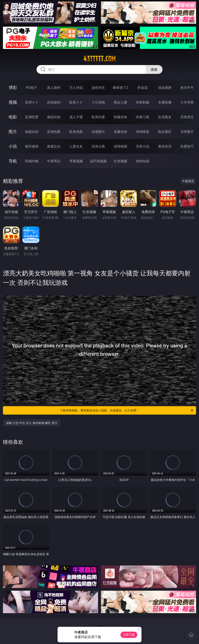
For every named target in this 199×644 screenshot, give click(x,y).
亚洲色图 (54, 132)
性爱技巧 (187, 146)
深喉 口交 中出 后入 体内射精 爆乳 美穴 (32, 423)
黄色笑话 (165, 146)
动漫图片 (98, 132)
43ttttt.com (99, 59)
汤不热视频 (98, 161)
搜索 (154, 69)
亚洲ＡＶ (32, 102)
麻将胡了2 (120, 88)
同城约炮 (32, 161)
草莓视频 (76, 161)
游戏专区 (98, 88)
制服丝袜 (120, 117)
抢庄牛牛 (187, 88)
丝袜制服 (143, 102)
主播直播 (165, 102)
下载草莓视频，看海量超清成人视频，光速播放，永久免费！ (127, 410)
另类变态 (187, 117)
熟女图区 (165, 132)
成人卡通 (76, 117)
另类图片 (187, 132)
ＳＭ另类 (187, 102)
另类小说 (143, 146)
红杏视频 (120, 161)
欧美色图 (76, 132)
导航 (13, 161)
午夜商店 (54, 161)
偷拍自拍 (54, 117)
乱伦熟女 (165, 117)
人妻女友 (76, 146)
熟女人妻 (120, 102)
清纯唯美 (143, 132)
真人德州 (54, 88)
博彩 (13, 87)
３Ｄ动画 (98, 102)
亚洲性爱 (32, 117)
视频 (13, 102)
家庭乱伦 (54, 146)
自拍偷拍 (54, 102)
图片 (13, 132)
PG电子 (32, 88)
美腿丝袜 (120, 132)
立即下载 (129, 635)
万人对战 (76, 88)
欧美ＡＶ (76, 102)
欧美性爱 (98, 117)
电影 (13, 117)
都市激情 (32, 146)
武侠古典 (98, 146)
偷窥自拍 (32, 132)
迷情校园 (120, 146)
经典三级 (143, 117)
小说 (13, 146)
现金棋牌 (165, 88)
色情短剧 (143, 161)
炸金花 (143, 88)
